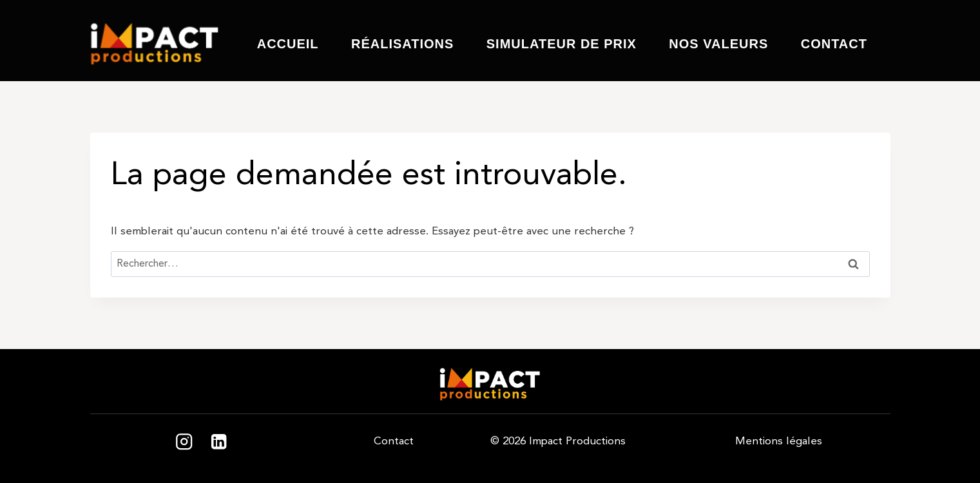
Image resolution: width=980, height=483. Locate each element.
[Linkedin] (219, 442)
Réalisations (402, 44)
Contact (834, 44)
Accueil (288, 44)
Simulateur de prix (562, 44)
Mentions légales (779, 441)
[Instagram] (184, 442)
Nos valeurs (718, 44)
